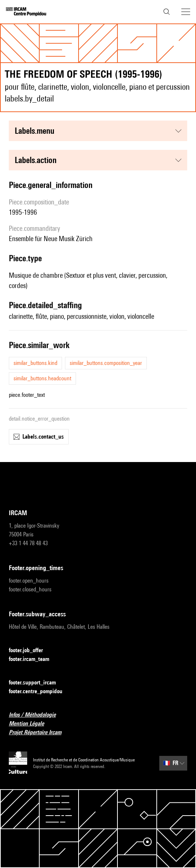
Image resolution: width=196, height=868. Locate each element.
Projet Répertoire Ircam (39, 733)
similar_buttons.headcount (42, 378)
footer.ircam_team (33, 659)
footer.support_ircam (37, 683)
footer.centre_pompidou (40, 692)
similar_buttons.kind (35, 363)
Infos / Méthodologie (37, 715)
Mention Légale (31, 724)
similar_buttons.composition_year (106, 363)
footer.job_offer (30, 651)
